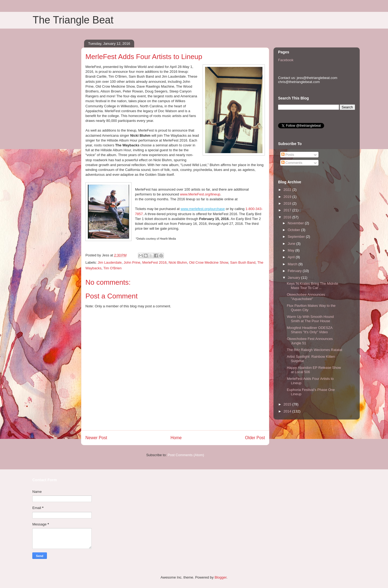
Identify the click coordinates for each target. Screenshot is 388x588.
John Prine (132, 262)
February (295, 271)
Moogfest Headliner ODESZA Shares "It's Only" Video (309, 330)
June (292, 244)
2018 (288, 203)
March (293, 264)
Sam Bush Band (243, 262)
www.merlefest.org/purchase (203, 209)
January (295, 278)
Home (176, 438)
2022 (288, 190)
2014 (288, 411)
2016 (288, 217)
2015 (288, 404)
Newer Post (96, 438)
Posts (288, 155)
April (292, 257)
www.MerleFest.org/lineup (200, 194)
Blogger (220, 577)
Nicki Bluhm (178, 262)
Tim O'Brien (112, 268)
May (292, 250)
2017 (288, 210)
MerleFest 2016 (154, 262)
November (296, 223)
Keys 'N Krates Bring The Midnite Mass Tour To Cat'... (312, 286)
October (295, 230)
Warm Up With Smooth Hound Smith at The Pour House (310, 319)
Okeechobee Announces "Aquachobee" (306, 297)
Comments (292, 163)
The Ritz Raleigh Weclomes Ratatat (314, 350)
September (297, 237)
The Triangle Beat (73, 20)
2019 (288, 197)
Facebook (286, 60)
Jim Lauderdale (110, 262)
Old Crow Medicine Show (208, 262)
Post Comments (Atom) (186, 455)
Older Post (255, 438)
